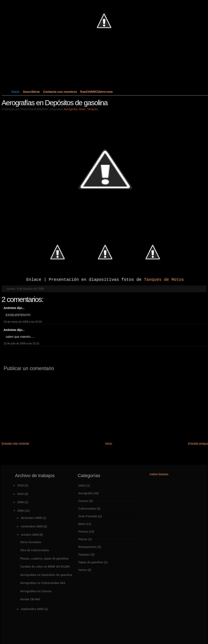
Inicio (16, 92)
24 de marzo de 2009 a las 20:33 (23, 322)
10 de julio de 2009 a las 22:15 (22, 344)
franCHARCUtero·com (97, 92)
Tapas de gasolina (91, 562)
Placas (83, 539)
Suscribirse (31, 92)
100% (82, 486)
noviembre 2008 (32, 526)
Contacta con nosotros (60, 92)
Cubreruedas (87, 509)
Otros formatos (31, 542)
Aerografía (70, 109)
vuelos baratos (159, 474)
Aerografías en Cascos (36, 591)
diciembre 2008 (32, 518)
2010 (21, 494)
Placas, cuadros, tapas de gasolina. (44, 558)
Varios (83, 570)
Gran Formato (88, 516)
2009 (21, 502)
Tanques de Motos (164, 280)
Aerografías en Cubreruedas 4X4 (43, 583)
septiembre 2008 (32, 609)
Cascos (83, 501)
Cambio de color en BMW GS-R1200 (45, 567)
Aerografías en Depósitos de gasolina (55, 103)
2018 (21, 485)
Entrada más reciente (15, 444)
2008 (21, 511)
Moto (82, 109)
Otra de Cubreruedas (34, 550)
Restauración (87, 547)
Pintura (83, 532)
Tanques (92, 109)
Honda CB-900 (30, 599)
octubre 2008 (30, 535)
